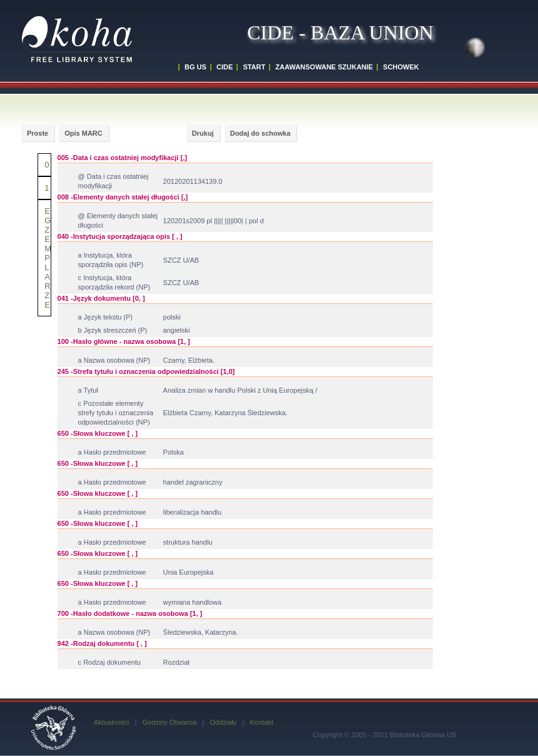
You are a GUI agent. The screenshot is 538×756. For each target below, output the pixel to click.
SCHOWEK (401, 67)
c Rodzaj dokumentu (109, 662)
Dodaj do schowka (261, 133)
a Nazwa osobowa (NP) (114, 360)
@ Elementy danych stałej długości (118, 220)
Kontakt (261, 722)
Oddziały (223, 722)
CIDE (225, 67)
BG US (195, 67)
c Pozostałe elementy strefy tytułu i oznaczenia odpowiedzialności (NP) (116, 413)
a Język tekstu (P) (105, 317)
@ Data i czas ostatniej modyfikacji (114, 181)
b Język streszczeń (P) (113, 330)
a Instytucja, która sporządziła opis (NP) (111, 260)
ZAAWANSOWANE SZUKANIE (324, 67)
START (254, 67)
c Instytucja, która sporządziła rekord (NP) (114, 282)
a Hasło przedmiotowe (112, 452)
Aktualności (111, 722)
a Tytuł (88, 390)
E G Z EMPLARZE (48, 258)
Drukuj (203, 133)
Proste (38, 133)
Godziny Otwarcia (169, 722)
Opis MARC (84, 133)
